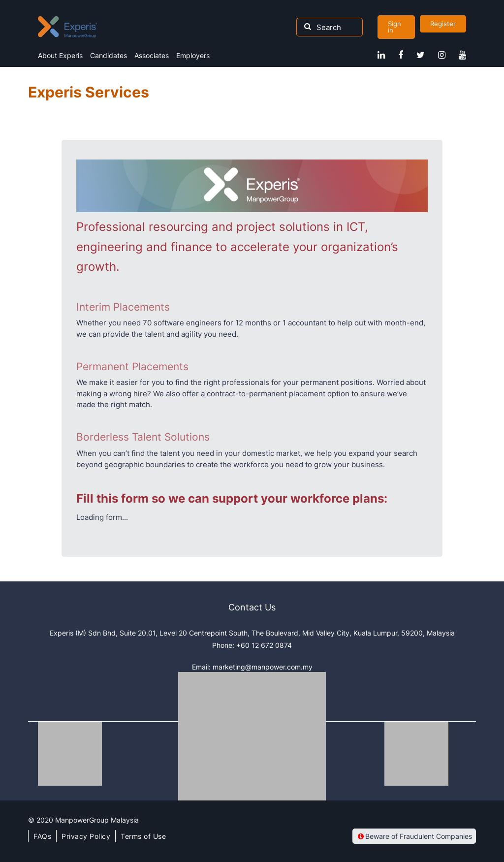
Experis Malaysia (67, 27)
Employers (193, 55)
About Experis (60, 55)
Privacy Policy (86, 836)
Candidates (109, 55)
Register (443, 24)
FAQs (42, 836)
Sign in (394, 27)
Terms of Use (143, 836)
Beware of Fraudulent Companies (414, 836)
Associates (152, 55)
